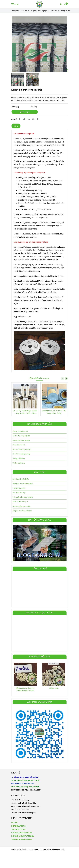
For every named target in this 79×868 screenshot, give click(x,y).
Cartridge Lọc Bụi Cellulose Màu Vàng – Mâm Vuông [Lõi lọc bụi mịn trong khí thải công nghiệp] (54, 412)
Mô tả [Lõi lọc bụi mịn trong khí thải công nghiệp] (16, 126)
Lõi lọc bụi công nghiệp (21, 440)
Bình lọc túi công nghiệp (21, 449)
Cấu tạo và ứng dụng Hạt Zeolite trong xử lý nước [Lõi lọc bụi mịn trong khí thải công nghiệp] (25, 689)
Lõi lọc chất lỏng (19, 458)
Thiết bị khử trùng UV (20, 502)
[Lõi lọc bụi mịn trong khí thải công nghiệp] (66, 4)
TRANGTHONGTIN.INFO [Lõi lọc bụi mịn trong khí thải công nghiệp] (21, 840)
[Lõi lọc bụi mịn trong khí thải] (39, 4)
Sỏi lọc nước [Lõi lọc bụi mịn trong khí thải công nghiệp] (54, 688)
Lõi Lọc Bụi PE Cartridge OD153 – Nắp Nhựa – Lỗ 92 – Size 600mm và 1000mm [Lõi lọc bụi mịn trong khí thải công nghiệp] (25, 412)
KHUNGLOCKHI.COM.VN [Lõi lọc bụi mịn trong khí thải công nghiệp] (22, 833)
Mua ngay (25, 112)
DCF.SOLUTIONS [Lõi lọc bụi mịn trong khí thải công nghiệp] (19, 826)
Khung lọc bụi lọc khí (20, 431)
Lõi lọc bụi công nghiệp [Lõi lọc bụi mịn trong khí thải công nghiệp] (38, 11)
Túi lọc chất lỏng (19, 463)
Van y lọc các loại (19, 493)
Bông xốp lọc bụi (19, 445)
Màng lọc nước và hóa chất (23, 484)
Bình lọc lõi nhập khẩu (21, 479)
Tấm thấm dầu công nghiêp (23, 497)
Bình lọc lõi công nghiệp (21, 454)
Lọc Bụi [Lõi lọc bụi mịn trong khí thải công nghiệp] (24, 11)
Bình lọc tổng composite (21, 506)
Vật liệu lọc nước (19, 488)
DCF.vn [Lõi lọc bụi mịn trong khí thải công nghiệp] (14, 823)
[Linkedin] (29, 119)
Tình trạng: (16, 107)
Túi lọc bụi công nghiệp (21, 436)
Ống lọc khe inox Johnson (22, 511)
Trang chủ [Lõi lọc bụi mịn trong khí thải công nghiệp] (15, 11)
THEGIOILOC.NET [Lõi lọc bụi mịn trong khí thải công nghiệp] (19, 829)
